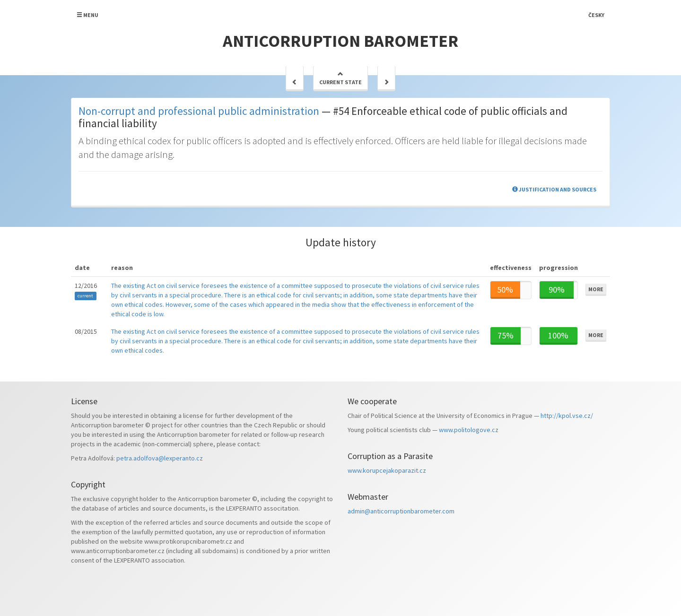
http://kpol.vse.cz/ (567, 416)
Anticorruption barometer (340, 41)
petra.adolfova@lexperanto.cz (160, 458)
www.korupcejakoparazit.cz (387, 470)
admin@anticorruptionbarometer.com (401, 511)
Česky (596, 15)
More (596, 289)
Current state (340, 78)
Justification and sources (554, 189)
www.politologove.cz (469, 430)
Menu (87, 15)
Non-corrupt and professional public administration (199, 111)
